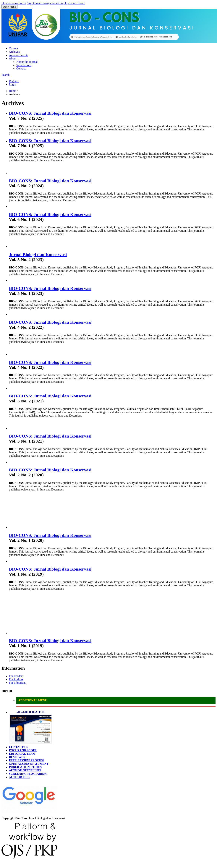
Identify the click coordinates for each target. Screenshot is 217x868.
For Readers (16, 676)
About (13, 58)
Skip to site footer (74, 3)
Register (14, 81)
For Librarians (17, 683)
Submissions (24, 65)
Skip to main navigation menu (45, 3)
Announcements (19, 55)
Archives (14, 52)
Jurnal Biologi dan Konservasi (38, 255)
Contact (21, 68)
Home (13, 91)
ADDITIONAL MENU (33, 700)
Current (13, 48)
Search (6, 75)
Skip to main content (14, 3)
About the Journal (27, 62)
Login (12, 84)
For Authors (16, 679)
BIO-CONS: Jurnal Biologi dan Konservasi (50, 113)
